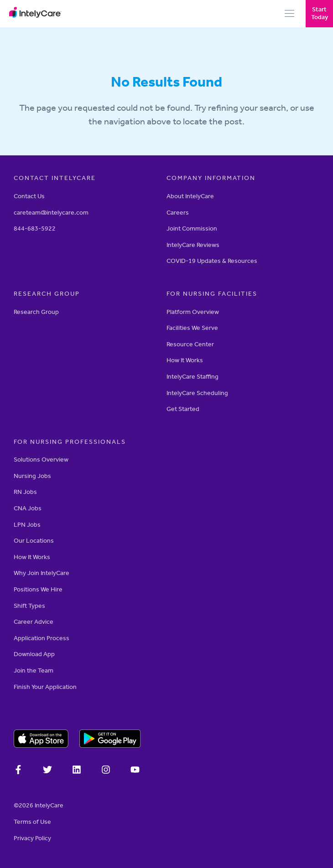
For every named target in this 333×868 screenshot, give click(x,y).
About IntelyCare (190, 196)
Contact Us (29, 196)
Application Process (42, 638)
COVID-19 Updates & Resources (212, 261)
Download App (34, 654)
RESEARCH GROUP (47, 294)
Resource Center (190, 344)
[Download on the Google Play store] (110, 740)
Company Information (211, 178)
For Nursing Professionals (70, 442)
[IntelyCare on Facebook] (18, 771)
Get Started (183, 409)
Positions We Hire (38, 589)
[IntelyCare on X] (47, 771)
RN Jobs (25, 492)
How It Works (185, 360)
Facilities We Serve (192, 328)
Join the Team (34, 670)
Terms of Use (32, 822)
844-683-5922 (35, 229)
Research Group (36, 312)
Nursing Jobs (32, 476)
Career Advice (34, 622)
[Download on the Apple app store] (41, 740)
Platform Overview (193, 312)
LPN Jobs (27, 525)
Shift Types (29, 606)
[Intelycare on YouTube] (135, 771)
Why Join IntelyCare (42, 573)
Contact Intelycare (55, 178)
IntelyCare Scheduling (197, 393)
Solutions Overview (41, 460)
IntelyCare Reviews (193, 245)
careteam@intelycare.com (51, 213)
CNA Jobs (28, 508)
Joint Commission (192, 229)
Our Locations (34, 541)
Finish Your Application (45, 687)
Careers (178, 213)
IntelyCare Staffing (193, 377)
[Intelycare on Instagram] (106, 771)
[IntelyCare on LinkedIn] (77, 771)
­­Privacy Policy (32, 838)
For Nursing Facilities (212, 294)
